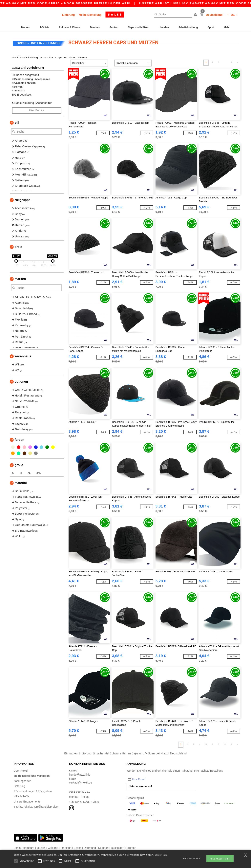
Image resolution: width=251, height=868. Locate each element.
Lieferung (69, 15)
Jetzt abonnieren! (141, 786)
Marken (26, 27)
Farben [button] (20, 439)
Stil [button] (17, 122)
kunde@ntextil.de (80, 774)
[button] (196, 15)
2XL (39, 472)
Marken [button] (20, 278)
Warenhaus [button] (23, 356)
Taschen (95, 27)
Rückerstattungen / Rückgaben (33, 791)
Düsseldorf (118, 847)
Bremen (131, 847)
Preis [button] (18, 246)
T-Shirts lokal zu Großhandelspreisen (36, 806)
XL (29, 472)
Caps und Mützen (139, 27)
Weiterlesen (161, 855)
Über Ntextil (21, 770)
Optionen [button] (21, 381)
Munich (41, 847)
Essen (78, 847)
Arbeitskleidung (188, 27)
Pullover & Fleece (70, 27)
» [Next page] (238, 62)
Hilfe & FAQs (22, 796)
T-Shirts (44, 27)
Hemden (164, 27)
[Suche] (172, 14)
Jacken (114, 27)
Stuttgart (104, 847)
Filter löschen (37, 110)
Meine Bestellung (90, 15)
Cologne (53, 847)
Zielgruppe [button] (23, 199)
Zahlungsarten (23, 780)
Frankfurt (66, 847)
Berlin (17, 847)
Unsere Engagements (27, 801)
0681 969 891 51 (80, 791)
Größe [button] (19, 464)
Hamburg (29, 847)
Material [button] (21, 482)
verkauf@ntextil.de (81, 782)
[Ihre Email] (147, 779)
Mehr (227, 27)
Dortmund (90, 847)
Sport (211, 27)
